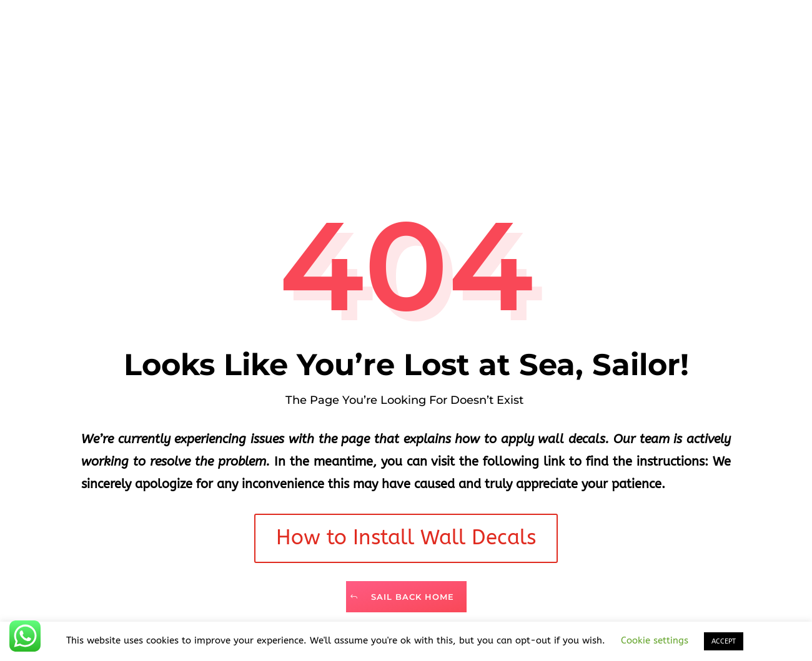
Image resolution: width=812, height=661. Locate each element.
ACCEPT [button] (724, 641)
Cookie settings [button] (655, 640)
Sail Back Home (413, 597)
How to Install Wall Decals (406, 538)
